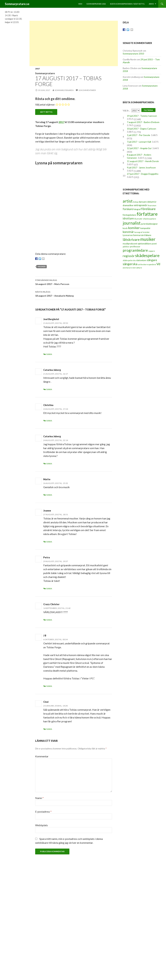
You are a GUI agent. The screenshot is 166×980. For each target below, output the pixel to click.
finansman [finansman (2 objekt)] (152, 205)
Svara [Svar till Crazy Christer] (49, 620)
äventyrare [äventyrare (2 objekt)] (127, 268)
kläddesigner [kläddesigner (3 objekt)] (152, 224)
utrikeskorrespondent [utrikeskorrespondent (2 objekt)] (147, 264)
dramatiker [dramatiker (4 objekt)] (128, 205)
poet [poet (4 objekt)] (154, 244)
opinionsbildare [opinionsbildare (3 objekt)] (144, 244)
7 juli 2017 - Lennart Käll (139, 142)
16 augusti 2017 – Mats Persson (74, 282)
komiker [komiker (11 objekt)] (134, 228)
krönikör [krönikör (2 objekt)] (146, 232)
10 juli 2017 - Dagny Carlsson (142, 129)
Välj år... (126, 110)
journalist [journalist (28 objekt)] (132, 223)
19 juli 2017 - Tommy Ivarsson (142, 116)
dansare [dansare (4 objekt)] (143, 202)
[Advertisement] (74, 43)
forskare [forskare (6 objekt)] (128, 209)
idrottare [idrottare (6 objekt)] (128, 218)
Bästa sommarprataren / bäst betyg (127, 4)
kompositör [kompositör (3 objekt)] (145, 228)
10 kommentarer (87, 90)
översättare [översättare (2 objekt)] (137, 268)
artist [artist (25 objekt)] (128, 201)
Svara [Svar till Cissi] (49, 729)
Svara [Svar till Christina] (49, 421)
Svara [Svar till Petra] (49, 589)
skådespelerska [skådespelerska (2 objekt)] (129, 260)
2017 (37, 69)
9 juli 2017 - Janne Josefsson (141, 167)
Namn (39, 798)
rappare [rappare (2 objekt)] (152, 251)
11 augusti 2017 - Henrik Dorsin (143, 161)
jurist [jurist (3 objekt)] (143, 224)
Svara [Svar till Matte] (49, 495)
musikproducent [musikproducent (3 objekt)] (130, 244)
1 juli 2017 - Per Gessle (139, 135)
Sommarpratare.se (17, 4)
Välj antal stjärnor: (45, 104)
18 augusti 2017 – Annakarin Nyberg (74, 293)
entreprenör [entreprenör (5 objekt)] (141, 205)
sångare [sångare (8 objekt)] (152, 260)
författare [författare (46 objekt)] (147, 214)
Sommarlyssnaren (64, 90)
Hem (80, 4)
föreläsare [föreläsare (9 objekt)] (148, 209)
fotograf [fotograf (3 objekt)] (137, 209)
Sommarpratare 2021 (96, 4)
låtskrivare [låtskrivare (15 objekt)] (131, 239)
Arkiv (151, 4)
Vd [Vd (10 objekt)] (158, 264)
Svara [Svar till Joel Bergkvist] (49, 354)
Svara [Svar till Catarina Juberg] (49, 389)
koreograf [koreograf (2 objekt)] (138, 232)
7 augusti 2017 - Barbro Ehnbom (143, 122)
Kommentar (42, 756)
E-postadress (43, 812)
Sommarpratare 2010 (133, 54)
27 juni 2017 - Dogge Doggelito (143, 174)
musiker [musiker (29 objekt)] (148, 239)
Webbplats (41, 825)
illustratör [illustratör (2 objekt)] (138, 219)
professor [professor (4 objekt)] (135, 246)
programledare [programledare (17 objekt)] (135, 250)
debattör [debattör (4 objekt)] (152, 202)
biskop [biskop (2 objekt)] (136, 202)
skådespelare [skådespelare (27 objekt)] (147, 255)
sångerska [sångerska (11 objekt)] (130, 264)
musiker (42, 267)
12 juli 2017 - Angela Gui (139, 148)
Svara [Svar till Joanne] (49, 542)
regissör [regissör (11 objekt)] (129, 256)
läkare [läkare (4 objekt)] (148, 235)
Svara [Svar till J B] (49, 686)
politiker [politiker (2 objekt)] (126, 247)
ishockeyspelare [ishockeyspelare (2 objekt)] (149, 219)
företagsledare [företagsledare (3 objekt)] (129, 215)
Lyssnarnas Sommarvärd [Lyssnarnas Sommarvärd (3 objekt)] (134, 235)
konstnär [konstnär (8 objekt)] (128, 232)
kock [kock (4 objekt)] (125, 228)
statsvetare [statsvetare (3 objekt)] (141, 260)
